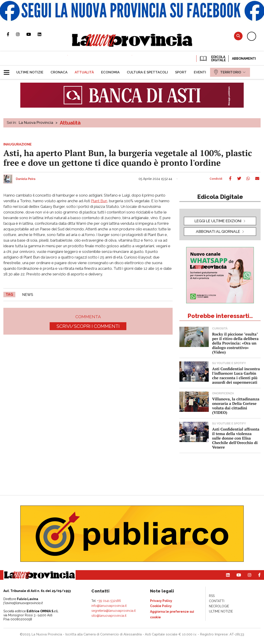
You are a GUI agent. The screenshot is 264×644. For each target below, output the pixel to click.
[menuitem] (30, 72)
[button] (8, 70)
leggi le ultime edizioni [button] (218, 221)
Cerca (238, 36)
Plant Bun (99, 201)
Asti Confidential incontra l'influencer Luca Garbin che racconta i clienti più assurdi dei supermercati (236, 375)
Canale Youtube (32, 34)
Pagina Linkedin (43, 34)
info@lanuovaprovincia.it (109, 606)
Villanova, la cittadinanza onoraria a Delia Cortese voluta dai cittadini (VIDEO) (236, 406)
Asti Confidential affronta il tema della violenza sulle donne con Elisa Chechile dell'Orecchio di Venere (236, 438)
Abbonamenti (244, 59)
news (28, 295)
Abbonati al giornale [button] (218, 231)
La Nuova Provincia (36, 122)
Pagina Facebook (11, 34)
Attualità (70, 123)
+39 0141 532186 (109, 601)
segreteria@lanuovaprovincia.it (113, 611)
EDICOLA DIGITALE (212, 59)
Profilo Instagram (21, 34)
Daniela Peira (26, 179)
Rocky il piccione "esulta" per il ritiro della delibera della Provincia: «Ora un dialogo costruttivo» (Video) (235, 343)
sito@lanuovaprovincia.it (109, 616)
